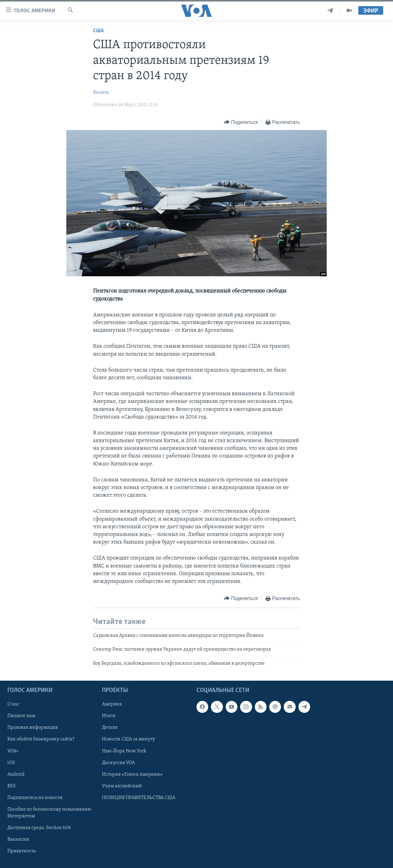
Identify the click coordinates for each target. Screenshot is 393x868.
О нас (13, 705)
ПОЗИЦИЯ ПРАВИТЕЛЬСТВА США (139, 798)
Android (16, 774)
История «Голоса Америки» (132, 774)
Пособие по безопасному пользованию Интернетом (49, 813)
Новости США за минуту (128, 740)
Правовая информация (33, 728)
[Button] (241, 122)
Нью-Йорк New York (124, 751)
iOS (11, 763)
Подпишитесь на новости (35, 798)
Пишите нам (21, 716)
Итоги (109, 716)
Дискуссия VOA (118, 763)
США (98, 31)
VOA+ (13, 751)
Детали (110, 728)
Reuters (101, 93)
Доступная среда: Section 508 (39, 828)
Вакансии (18, 839)
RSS (12, 786)
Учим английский (122, 786)
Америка (112, 705)
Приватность (21, 851)
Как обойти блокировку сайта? (41, 740)
